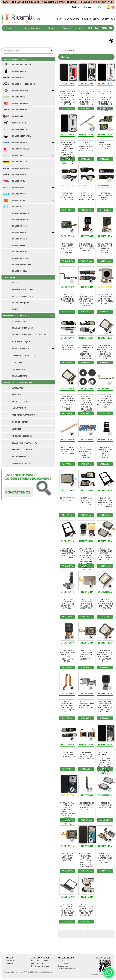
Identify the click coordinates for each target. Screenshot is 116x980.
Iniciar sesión (88, 7)
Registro (76, 7)
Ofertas (94, 28)
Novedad (108, 28)
